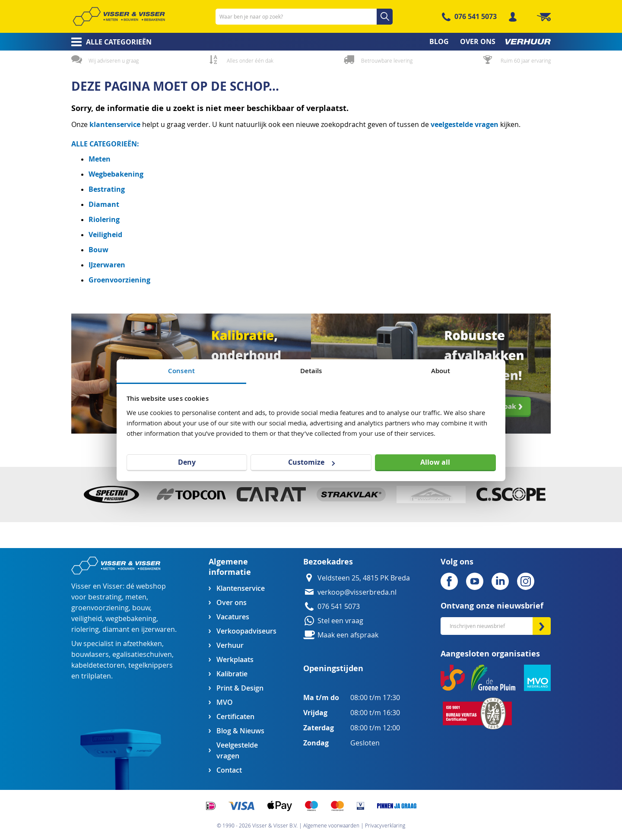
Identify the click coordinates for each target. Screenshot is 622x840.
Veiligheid (105, 235)
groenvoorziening (100, 608)
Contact (229, 770)
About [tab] (441, 371)
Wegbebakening (116, 174)
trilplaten (96, 676)
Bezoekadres (328, 562)
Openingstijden (333, 668)
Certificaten (235, 717)
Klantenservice (241, 588)
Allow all (435, 462)
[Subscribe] (542, 626)
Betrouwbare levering (387, 60)
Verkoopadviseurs (246, 631)
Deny (187, 462)
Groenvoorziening (119, 280)
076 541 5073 (476, 16)
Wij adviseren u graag (114, 60)
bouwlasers (90, 655)
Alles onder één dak (250, 60)
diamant (116, 629)
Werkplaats (235, 660)
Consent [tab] (181, 371)
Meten (100, 159)
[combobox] (304, 17)
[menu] (311, 42)
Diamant (104, 204)
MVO (225, 702)
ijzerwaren (158, 629)
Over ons (232, 603)
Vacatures (233, 617)
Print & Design (240, 688)
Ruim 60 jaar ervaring (526, 60)
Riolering (104, 219)
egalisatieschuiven (142, 655)
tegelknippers (151, 665)
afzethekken (143, 644)
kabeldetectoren (98, 665)
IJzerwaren (107, 265)
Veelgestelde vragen (237, 751)
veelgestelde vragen (465, 124)
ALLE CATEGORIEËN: (105, 144)
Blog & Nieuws (240, 731)
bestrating (105, 597)
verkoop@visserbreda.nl (357, 592)
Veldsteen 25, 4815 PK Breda (364, 578)
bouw (141, 608)
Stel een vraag (340, 621)
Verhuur (230, 645)
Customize (311, 462)
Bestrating (107, 189)
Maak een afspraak (348, 635)
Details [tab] (311, 371)
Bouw (98, 250)
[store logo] (119, 16)
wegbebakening (131, 619)
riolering (85, 629)
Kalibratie (232, 674)
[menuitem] (109, 42)
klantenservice (116, 124)
